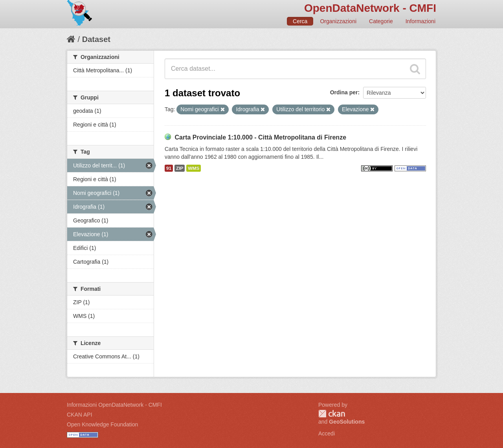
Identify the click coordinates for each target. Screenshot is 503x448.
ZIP (180, 168)
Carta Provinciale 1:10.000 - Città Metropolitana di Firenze (260, 137)
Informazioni (420, 21)
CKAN (332, 414)
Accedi (327, 433)
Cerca (300, 21)
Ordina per (344, 92)
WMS (194, 168)
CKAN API (80, 415)
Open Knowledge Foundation (102, 424)
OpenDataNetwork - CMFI (370, 8)
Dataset (96, 39)
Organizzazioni (338, 21)
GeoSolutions (347, 422)
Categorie (381, 21)
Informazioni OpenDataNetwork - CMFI (114, 405)
